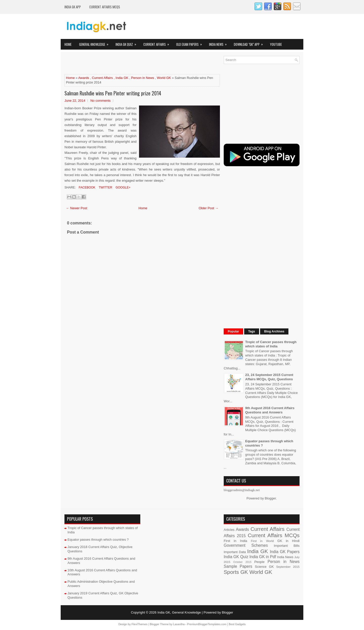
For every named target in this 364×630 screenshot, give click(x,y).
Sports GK (236, 572)
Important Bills (287, 546)
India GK (122, 78)
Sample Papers (238, 566)
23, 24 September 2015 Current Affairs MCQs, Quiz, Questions (269, 377)
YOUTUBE (276, 44)
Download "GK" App (250, 43)
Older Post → (209, 208)
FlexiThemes (139, 624)
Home (68, 44)
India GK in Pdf (263, 557)
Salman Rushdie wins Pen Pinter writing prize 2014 (113, 93)
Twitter (105, 187)
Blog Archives (274, 331)
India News (220, 43)
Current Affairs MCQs (105, 7)
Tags (252, 331)
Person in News (143, 78)
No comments (100, 101)
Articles (229, 530)
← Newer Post (77, 208)
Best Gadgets (237, 624)
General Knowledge (95, 43)
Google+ (123, 187)
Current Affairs (158, 43)
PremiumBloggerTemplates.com (207, 624)
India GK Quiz (128, 43)
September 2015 (288, 567)
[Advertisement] (124, 64)
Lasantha (179, 624)
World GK (164, 78)
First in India (235, 541)
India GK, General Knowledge (179, 612)
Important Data (235, 552)
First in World (262, 541)
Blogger (270, 498)
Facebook (87, 187)
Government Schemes (246, 545)
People (259, 562)
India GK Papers (285, 552)
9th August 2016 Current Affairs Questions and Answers (270, 410)
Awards (84, 78)
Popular (233, 331)
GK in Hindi (288, 541)
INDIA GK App (73, 7)
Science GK (264, 567)
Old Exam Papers (191, 43)
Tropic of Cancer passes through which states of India (271, 344)
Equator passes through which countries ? (98, 540)
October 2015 (242, 562)
